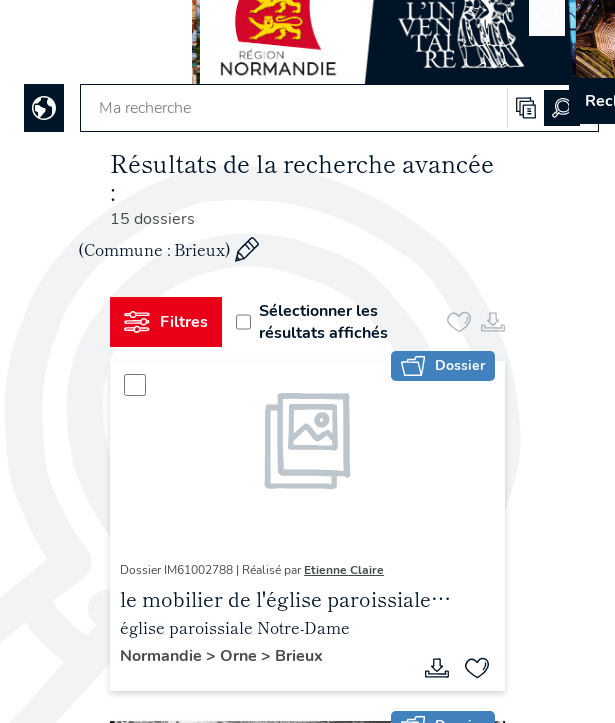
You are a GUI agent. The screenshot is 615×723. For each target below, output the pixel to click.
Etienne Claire (344, 570)
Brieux (299, 656)
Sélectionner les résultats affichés (312, 322)
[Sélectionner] (135, 385)
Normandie (163, 656)
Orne (240, 656)
